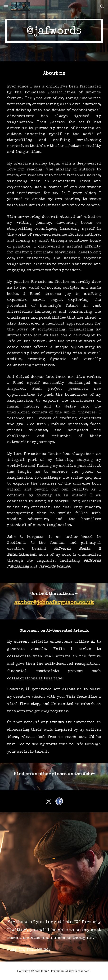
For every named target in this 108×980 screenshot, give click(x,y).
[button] (6, 7)
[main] (54, 31)
